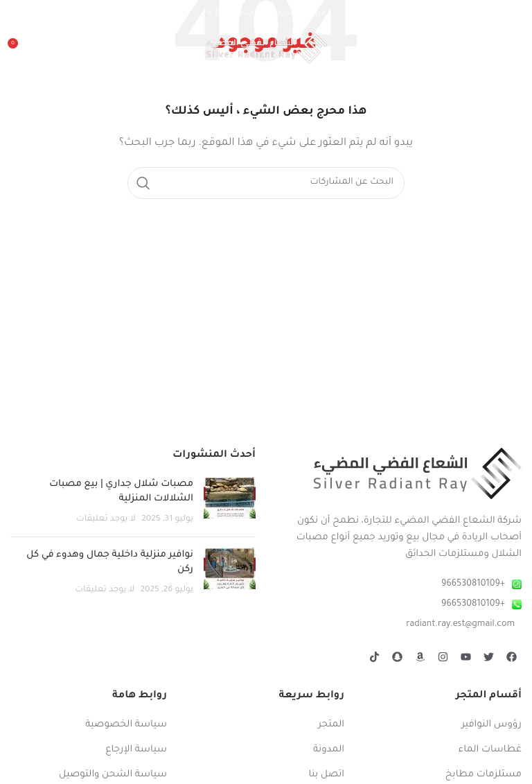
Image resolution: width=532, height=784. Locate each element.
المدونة (329, 750)
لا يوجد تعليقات (106, 519)
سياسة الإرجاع (136, 750)
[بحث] (266, 183)
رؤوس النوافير (491, 725)
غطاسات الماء (490, 750)
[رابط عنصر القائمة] (399, 584)
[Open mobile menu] (515, 49)
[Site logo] (266, 49)
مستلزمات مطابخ (484, 775)
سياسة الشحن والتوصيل (113, 775)
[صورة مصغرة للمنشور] (230, 502)
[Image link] (418, 474)
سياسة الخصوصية (126, 725)
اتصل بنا (326, 775)
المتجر (331, 725)
